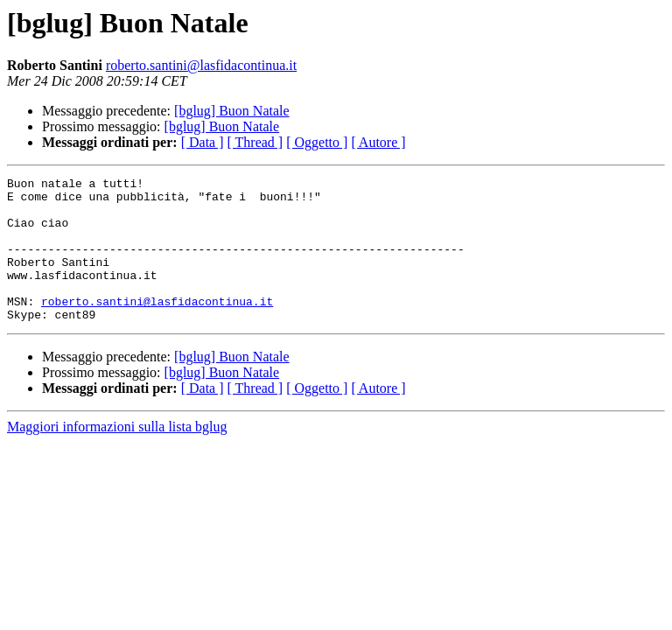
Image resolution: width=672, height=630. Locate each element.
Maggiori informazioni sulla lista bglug (117, 455)
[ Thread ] (255, 142)
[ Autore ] (378, 142)
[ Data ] (203, 142)
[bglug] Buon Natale (232, 111)
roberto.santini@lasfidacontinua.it (201, 65)
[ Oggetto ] (317, 142)
